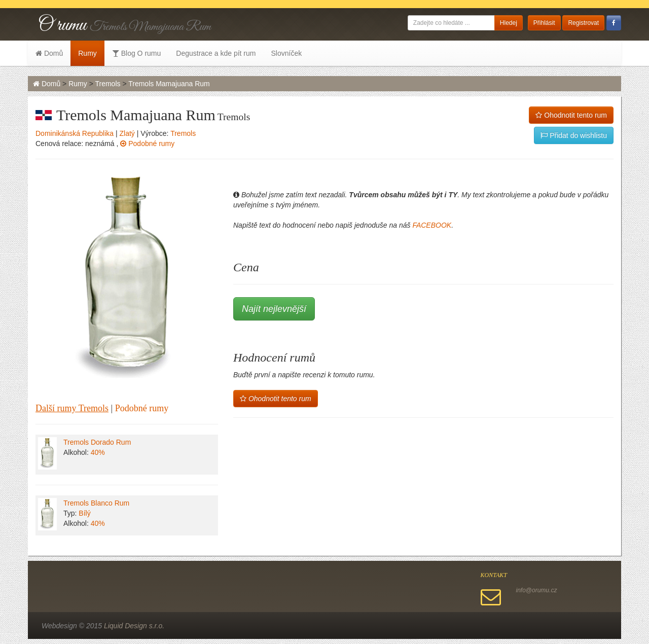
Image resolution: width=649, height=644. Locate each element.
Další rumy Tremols (72, 408)
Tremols (107, 84)
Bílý (84, 513)
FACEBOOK (432, 225)
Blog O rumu (136, 53)
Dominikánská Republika (75, 133)
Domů (49, 53)
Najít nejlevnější (274, 309)
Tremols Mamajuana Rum (169, 84)
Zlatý (127, 133)
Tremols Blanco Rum (96, 503)
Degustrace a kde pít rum (216, 53)
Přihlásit (544, 23)
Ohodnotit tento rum (571, 115)
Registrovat (583, 23)
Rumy (87, 53)
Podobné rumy (147, 144)
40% (98, 452)
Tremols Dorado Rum (97, 442)
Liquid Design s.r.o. (134, 626)
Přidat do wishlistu (574, 135)
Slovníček (286, 53)
